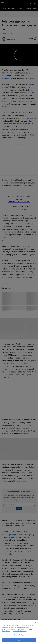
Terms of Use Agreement (20, 631)
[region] (19, 632)
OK (19, 640)
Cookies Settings (19, 635)
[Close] (36, 623)
